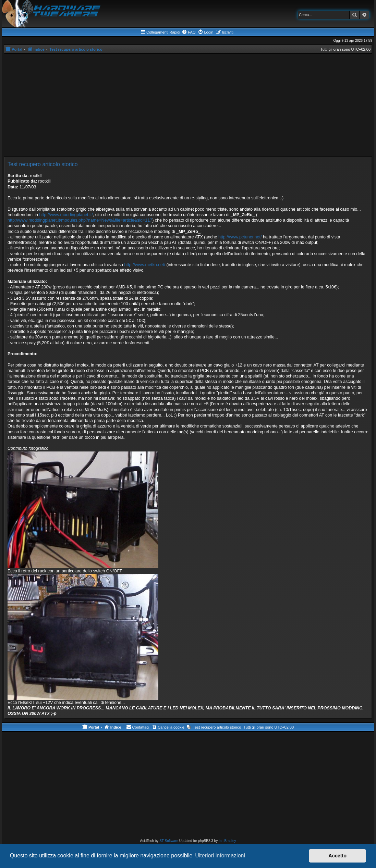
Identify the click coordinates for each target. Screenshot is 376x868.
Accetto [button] (337, 856)
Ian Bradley (227, 841)
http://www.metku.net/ (145, 265)
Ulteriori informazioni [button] (220, 855)
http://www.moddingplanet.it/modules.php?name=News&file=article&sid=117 (80, 220)
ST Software (169, 841)
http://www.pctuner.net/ (240, 237)
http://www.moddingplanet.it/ (66, 215)
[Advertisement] (188, 105)
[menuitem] (189, 32)
